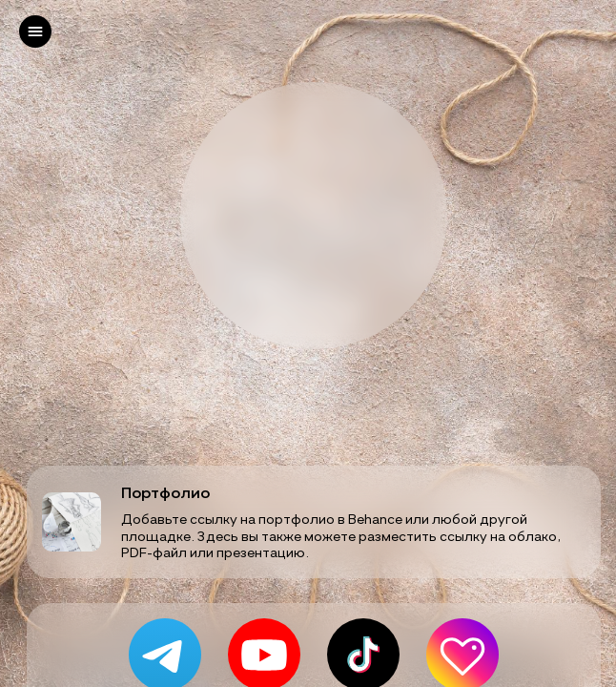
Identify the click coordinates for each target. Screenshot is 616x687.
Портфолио (165, 492)
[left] (35, 31)
